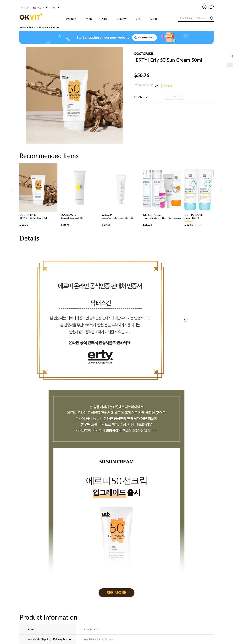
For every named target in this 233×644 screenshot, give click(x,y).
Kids (104, 19)
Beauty (121, 19)
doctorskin (144, 54)
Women (71, 19)
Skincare (43, 28)
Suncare (55, 28)
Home (23, 28)
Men (89, 19)
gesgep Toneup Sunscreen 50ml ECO (118, 218)
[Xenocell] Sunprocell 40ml (72, 218)
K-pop (154, 19)
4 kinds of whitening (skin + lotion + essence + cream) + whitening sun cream (163, 218)
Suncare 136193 (192, 218)
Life (138, 19)
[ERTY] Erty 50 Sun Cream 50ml (33, 218)
